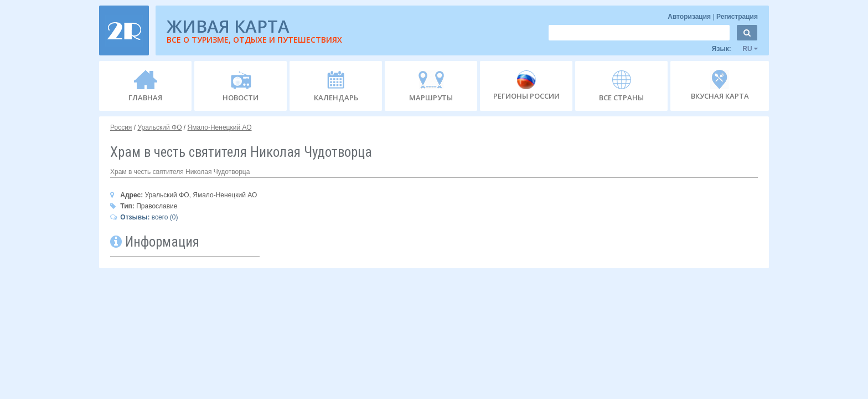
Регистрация (737, 17)
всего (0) (144, 217)
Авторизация (690, 17)
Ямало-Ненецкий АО (220, 127)
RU (745, 49)
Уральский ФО (159, 127)
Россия (121, 127)
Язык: (735, 49)
